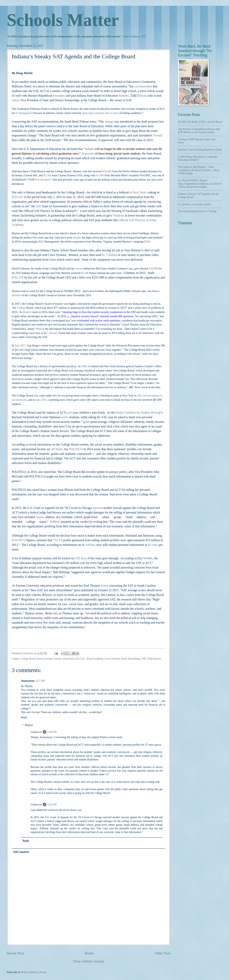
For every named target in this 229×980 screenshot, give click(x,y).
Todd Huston (154, 659)
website (90, 545)
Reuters (27, 312)
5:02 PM (52, 805)
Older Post (162, 953)
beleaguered (26, 113)
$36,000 (107, 171)
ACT (57, 540)
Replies (29, 725)
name (40, 517)
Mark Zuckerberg (131, 659)
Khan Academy (95, 659)
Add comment (21, 852)
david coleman (45, 659)
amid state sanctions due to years (100, 113)
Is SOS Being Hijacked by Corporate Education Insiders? (198, 158)
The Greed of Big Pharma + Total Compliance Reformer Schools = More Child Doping (199, 170)
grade (86, 422)
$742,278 (18, 277)
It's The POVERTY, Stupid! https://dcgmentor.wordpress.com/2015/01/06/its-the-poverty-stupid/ (200, 184)
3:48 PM (52, 732)
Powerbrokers (43, 180)
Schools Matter (63, 20)
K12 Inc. (81, 659)
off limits (57, 449)
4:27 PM (40, 681)
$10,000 (153, 268)
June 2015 (41, 400)
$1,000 (100, 175)
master (79, 268)
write (64, 417)
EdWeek (55, 522)
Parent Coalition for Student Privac (137, 413)
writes (104, 586)
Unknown (36, 732)
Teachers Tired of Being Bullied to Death (200, 150)
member (16, 295)
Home (89, 953)
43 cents (153, 545)
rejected (98, 508)
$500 (147, 242)
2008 (84, 366)
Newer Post (15, 953)
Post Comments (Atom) (34, 972)
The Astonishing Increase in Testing (197, 211)
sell (70, 413)
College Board (28, 659)
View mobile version (89, 961)
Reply (24, 717)
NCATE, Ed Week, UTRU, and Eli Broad (200, 122)
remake (77, 237)
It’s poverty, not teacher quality (195, 204)
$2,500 (47, 175)
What (39, 329)
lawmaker (60, 96)
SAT (144, 659)
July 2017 (20, 345)
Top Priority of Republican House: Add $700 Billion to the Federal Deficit (199, 131)
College (21, 308)
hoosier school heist (64, 659)
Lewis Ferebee (112, 659)
